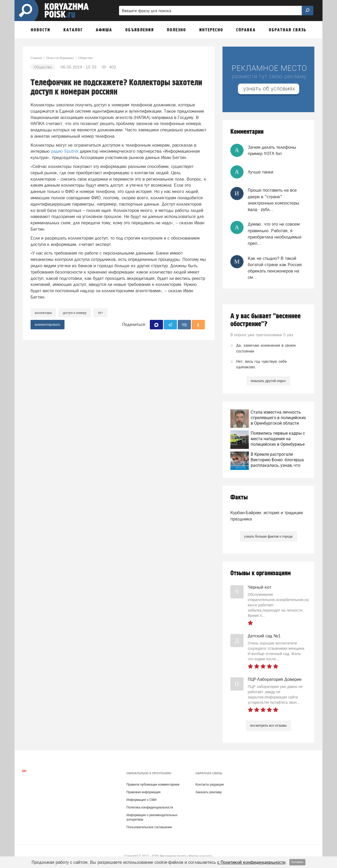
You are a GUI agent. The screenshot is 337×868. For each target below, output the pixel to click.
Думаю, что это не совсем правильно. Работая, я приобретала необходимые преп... (275, 234)
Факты (239, 497)
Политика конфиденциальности (150, 807)
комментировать (48, 324)
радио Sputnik (65, 151)
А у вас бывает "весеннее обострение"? (266, 320)
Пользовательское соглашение (149, 827)
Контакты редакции (209, 785)
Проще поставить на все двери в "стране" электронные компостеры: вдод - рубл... (274, 200)
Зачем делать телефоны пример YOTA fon (272, 150)
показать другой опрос (268, 381)
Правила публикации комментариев (153, 785)
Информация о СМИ (141, 800)
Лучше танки (261, 172)
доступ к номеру (75, 313)
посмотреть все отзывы (268, 725)
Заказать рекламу (209, 792)
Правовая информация (143, 792)
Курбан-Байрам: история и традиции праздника (267, 516)
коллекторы (43, 313)
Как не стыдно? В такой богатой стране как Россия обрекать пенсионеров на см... (275, 268)
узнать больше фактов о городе (268, 536)
